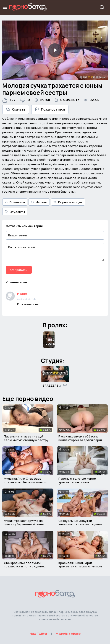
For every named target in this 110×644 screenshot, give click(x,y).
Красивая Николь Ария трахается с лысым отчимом (80, 565)
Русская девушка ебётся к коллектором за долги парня (80, 438)
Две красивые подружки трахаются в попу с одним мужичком (24, 566)
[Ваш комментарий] (55, 252)
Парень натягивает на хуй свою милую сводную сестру (26, 438)
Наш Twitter (39, 634)
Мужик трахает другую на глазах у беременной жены (24, 522)
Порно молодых (68, 202)
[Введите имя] (55, 235)
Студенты (15, 212)
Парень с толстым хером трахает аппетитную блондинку (77, 482)
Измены (39, 202)
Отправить (19, 270)
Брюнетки (15, 202)
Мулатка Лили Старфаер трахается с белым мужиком (25, 480)
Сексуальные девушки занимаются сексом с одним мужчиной (80, 524)
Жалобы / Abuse (68, 634)
